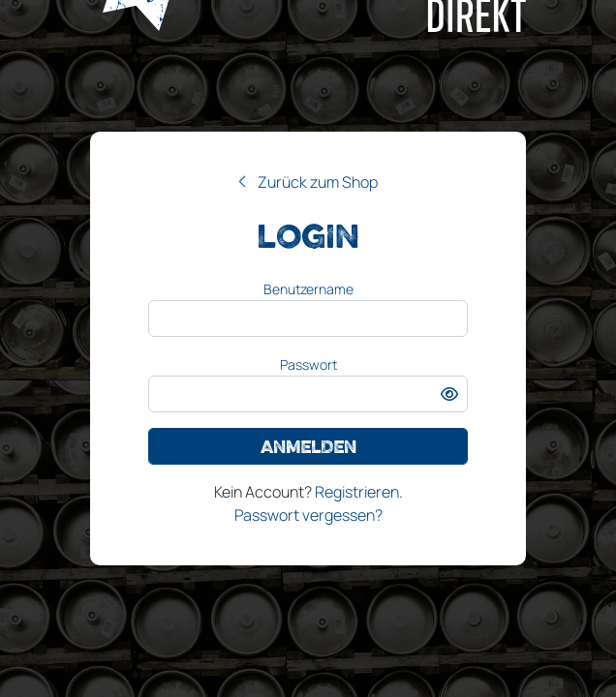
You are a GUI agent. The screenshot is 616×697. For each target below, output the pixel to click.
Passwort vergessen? (308, 515)
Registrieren (357, 492)
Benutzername (308, 289)
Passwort (308, 364)
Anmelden (308, 446)
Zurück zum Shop (318, 182)
